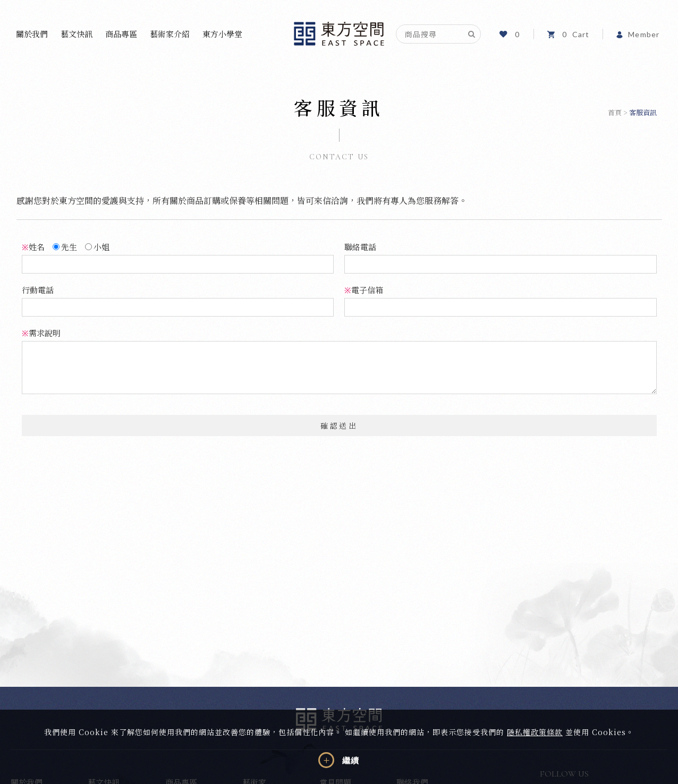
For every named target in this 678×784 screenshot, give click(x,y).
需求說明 (41, 333)
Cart (569, 34)
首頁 (615, 112)
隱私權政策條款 (535, 732)
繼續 (351, 761)
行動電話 (38, 290)
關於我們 (32, 34)
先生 (65, 247)
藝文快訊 (77, 34)
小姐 (97, 247)
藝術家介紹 (170, 34)
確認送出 (339, 425)
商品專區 (121, 34)
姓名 (33, 247)
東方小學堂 (222, 34)
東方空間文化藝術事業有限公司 (339, 34)
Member (638, 34)
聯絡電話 (360, 247)
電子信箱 (364, 290)
